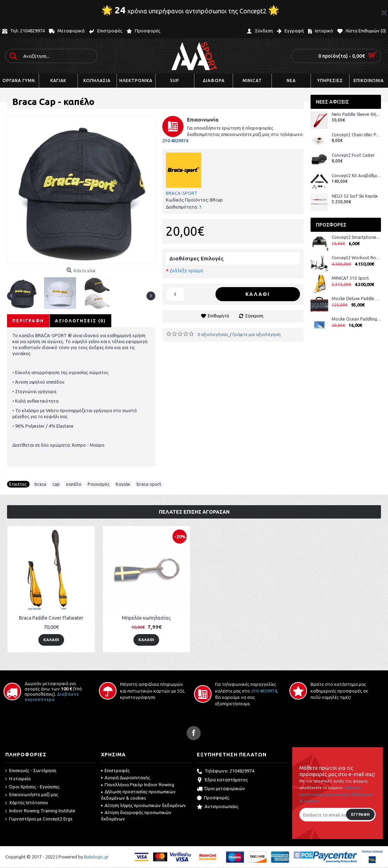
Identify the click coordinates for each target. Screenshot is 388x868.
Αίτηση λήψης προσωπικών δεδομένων (143, 805)
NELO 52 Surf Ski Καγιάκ (355, 196)
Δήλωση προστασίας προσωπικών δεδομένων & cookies (138, 795)
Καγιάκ (123, 484)
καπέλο (74, 484)
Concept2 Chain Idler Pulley (356, 135)
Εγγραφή (360, 814)
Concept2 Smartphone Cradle (356, 237)
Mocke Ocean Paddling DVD (356, 319)
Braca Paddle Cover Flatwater (51, 618)
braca (40, 484)
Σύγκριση (254, 316)
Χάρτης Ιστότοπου (27, 803)
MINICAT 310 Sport (350, 278)
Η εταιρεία (18, 779)
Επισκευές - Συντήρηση (31, 771)
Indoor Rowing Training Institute (40, 811)
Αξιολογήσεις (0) (80, 321)
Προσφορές (213, 798)
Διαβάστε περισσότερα (52, 697)
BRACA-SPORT (182, 193)
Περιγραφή (28, 321)
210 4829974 (264, 691)
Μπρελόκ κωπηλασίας (146, 618)
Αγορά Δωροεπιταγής (126, 777)
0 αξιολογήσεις (213, 334)
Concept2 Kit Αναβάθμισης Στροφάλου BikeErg (356, 176)
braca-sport (149, 484)
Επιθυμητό (218, 316)
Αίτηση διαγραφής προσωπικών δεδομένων (136, 816)
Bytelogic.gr (96, 857)
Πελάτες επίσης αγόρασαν (194, 512)
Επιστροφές (115, 770)
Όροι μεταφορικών (221, 789)
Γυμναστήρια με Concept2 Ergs (39, 819)
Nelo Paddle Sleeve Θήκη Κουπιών (356, 114)
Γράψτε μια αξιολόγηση (256, 334)
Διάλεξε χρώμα (187, 271)
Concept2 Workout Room (356, 258)
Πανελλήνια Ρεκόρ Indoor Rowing (138, 785)
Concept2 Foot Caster (353, 155)
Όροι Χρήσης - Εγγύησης (32, 787)
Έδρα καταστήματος (222, 780)
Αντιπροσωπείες (218, 807)
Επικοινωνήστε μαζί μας (32, 795)
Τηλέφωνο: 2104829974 (226, 771)
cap (56, 484)
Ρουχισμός (99, 484)
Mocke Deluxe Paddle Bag (356, 299)
